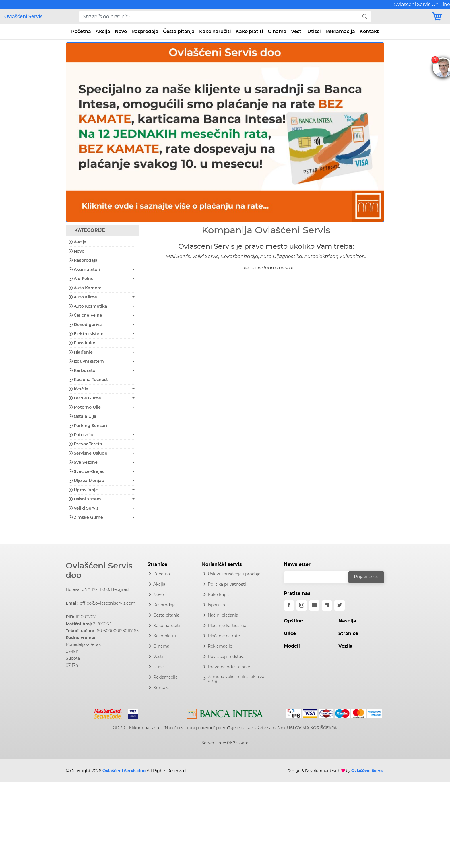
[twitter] (340, 605)
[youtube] (314, 605)
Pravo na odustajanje (229, 667)
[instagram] (302, 605)
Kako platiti (249, 31)
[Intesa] (225, 712)
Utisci (314, 31)
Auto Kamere (85, 288)
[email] (320, 577)
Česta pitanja (179, 31)
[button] (90, 132)
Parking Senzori (88, 426)
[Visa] (131, 712)
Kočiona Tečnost (88, 380)
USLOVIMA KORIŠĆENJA (312, 728)
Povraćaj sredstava (227, 657)
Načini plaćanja (223, 615)
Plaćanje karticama (227, 626)
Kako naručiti (215, 31)
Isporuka (216, 605)
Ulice (290, 633)
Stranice (348, 633)
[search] (365, 17)
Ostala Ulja (83, 416)
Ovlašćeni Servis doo (99, 570)
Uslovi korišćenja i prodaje (234, 574)
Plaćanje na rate (224, 636)
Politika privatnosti (227, 584)
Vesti (297, 31)
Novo (121, 31)
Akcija (103, 31)
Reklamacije (220, 646)
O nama (277, 31)
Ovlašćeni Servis (23, 16)
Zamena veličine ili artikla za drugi (236, 679)
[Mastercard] (109, 712)
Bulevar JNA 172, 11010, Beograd (97, 589)
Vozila (346, 646)
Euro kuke (82, 343)
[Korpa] (439, 16)
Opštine (293, 621)
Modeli (292, 646)
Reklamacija (340, 31)
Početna (81, 31)
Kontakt (369, 31)
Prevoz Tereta (85, 444)
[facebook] (289, 605)
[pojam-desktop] (219, 17)
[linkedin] (327, 605)
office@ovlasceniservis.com (108, 603)
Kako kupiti (219, 595)
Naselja (347, 621)
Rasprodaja (145, 31)
